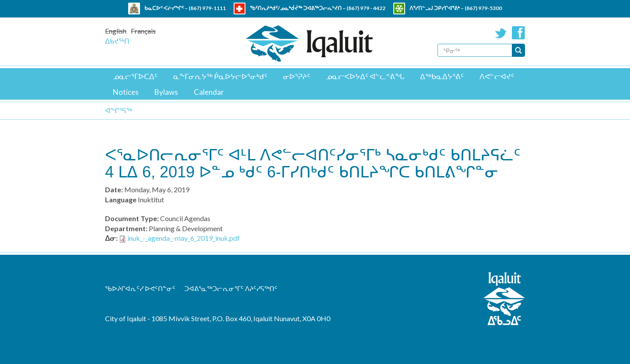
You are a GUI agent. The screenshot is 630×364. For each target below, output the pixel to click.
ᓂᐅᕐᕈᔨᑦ (297, 76)
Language (121, 199)
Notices (126, 92)
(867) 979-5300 (483, 8)
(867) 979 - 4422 (366, 8)
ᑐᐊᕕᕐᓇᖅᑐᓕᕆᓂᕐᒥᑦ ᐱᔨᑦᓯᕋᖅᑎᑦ (231, 288)
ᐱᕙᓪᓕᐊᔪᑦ (497, 76)
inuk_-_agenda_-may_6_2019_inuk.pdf (184, 238)
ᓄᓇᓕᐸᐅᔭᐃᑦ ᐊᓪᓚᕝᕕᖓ (365, 76)
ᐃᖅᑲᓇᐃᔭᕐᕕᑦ (442, 76)
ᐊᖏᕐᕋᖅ (119, 110)
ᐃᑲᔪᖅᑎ (117, 41)
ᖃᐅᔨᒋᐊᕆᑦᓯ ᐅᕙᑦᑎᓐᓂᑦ (140, 288)
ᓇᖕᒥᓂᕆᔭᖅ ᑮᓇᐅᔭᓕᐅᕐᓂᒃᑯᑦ (220, 76)
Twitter (501, 33)
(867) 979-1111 (207, 8)
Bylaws (166, 92)
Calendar (209, 92)
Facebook (518, 33)
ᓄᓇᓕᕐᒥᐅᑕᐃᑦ (135, 76)
